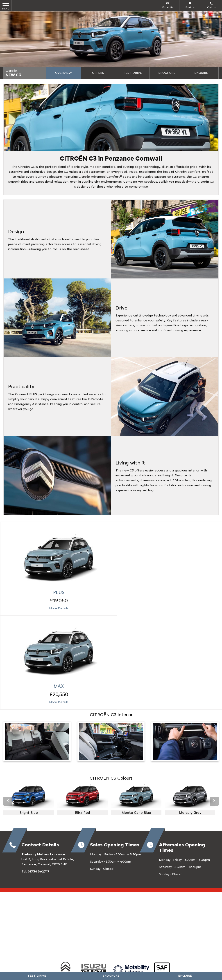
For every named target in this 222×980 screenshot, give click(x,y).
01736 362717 (39, 761)
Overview (63, 73)
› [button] (214, 691)
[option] (29, 690)
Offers (98, 73)
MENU (6, 6)
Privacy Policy (100, 920)
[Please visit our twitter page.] (116, 877)
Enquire (201, 73)
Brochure (167, 73)
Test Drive (133, 73)
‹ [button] (8, 691)
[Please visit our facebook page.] (106, 877)
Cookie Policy (122, 920)
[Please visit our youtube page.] (126, 877)
